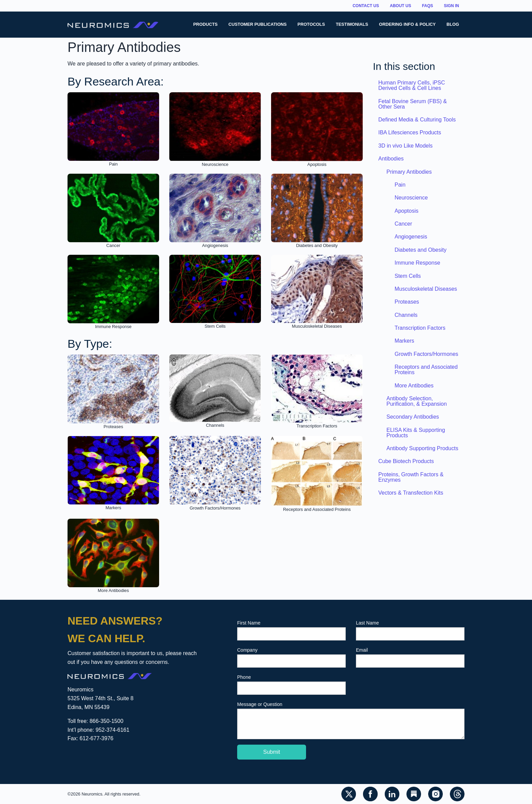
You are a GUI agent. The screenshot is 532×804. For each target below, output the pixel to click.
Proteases (407, 302)
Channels (406, 315)
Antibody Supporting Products (422, 448)
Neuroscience (411, 198)
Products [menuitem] (205, 24)
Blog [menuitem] (453, 24)
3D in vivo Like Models (405, 146)
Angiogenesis (411, 237)
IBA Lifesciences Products (410, 132)
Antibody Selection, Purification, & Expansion (417, 401)
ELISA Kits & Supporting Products (416, 433)
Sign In (451, 6)
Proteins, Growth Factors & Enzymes (411, 477)
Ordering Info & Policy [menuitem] (407, 24)
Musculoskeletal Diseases (426, 289)
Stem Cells (408, 276)
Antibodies (391, 159)
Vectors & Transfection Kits (411, 493)
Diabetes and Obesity (421, 250)
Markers (404, 341)
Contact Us (366, 6)
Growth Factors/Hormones (426, 354)
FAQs (428, 6)
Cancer (403, 224)
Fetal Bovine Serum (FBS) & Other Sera (413, 104)
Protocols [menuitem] (311, 24)
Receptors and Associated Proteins (426, 370)
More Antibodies (414, 386)
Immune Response (417, 263)
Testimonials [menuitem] (352, 24)
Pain (400, 185)
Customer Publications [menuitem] (258, 24)
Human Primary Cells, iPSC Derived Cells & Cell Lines (412, 85)
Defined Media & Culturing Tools (417, 120)
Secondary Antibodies (413, 417)
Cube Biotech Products (406, 461)
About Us (401, 6)
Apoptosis (406, 211)
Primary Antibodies (409, 172)
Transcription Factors (420, 328)
